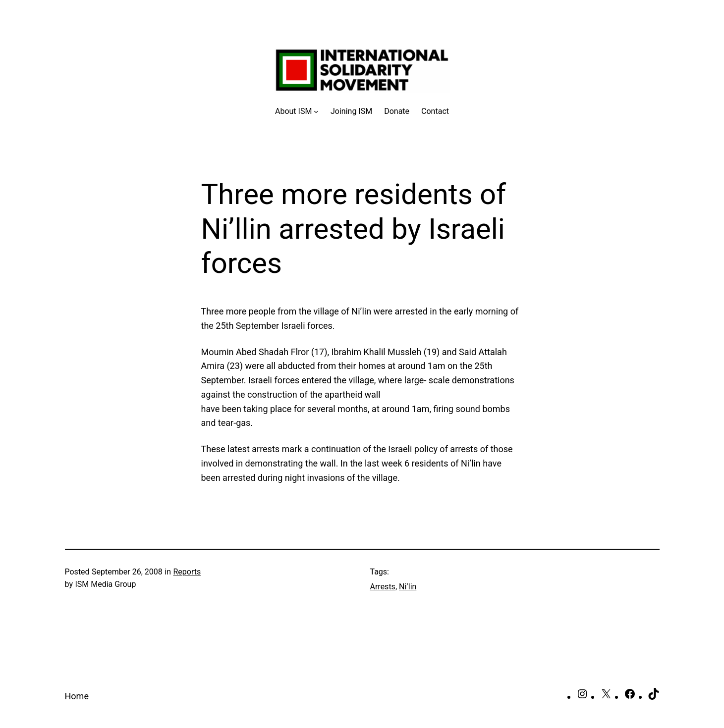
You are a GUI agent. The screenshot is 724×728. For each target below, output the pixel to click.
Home (77, 696)
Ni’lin (408, 587)
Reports (187, 572)
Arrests (383, 587)
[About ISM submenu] (297, 111)
